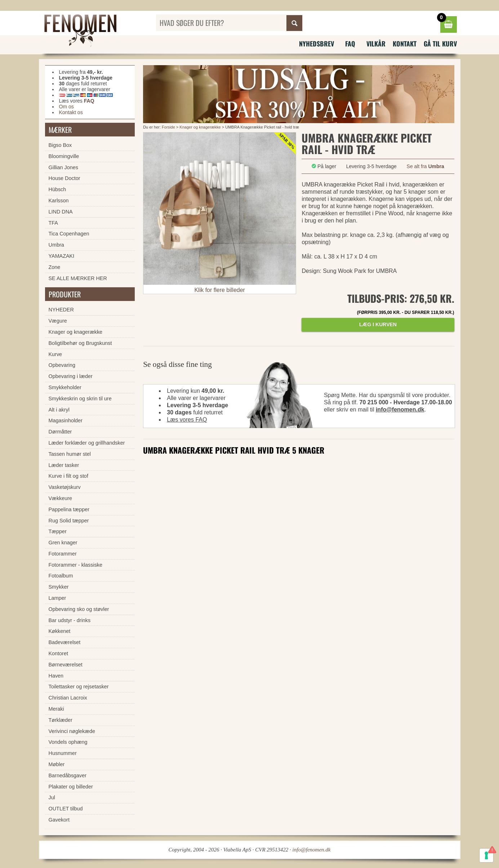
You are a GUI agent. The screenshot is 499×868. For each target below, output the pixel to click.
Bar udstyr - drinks (70, 620)
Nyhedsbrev (317, 44)
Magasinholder (66, 420)
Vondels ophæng (68, 742)
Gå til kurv (440, 44)
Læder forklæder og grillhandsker (87, 443)
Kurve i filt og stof (68, 476)
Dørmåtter (60, 432)
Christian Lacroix (68, 698)
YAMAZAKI (62, 256)
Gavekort (59, 820)
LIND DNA (61, 212)
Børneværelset (66, 665)
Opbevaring (62, 365)
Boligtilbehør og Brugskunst (80, 343)
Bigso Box (60, 145)
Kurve (55, 354)
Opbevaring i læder (71, 376)
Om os (66, 107)
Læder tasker (64, 465)
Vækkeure (61, 498)
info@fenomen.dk (400, 410)
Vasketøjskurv (65, 487)
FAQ (350, 44)
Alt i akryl (59, 410)
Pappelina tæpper (69, 509)
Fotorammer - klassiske (76, 565)
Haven (56, 676)
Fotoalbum (61, 576)
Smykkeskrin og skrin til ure (80, 399)
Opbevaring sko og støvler (79, 609)
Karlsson (59, 201)
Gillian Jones (63, 167)
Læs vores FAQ (187, 420)
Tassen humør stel (70, 454)
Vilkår (376, 44)
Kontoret (58, 653)
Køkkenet (60, 631)
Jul (52, 797)
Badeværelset (65, 642)
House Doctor (64, 178)
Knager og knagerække (200, 127)
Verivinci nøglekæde (72, 731)
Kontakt (405, 44)
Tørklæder (61, 720)
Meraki (56, 709)
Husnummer (63, 753)
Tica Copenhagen (69, 234)
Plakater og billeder (71, 787)
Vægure (58, 321)
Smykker (59, 587)
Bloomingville (64, 156)
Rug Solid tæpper (69, 521)
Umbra (56, 245)
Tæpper (58, 531)
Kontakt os (71, 112)
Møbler (57, 764)
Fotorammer (63, 554)
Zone (55, 267)
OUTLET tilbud (66, 809)
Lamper (57, 598)
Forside (168, 127)
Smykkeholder (65, 387)
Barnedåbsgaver (68, 775)
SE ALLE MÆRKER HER (78, 278)
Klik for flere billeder (220, 290)
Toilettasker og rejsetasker (79, 687)
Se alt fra (426, 166)
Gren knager (63, 543)
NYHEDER (61, 310)
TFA (53, 223)
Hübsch (57, 189)
